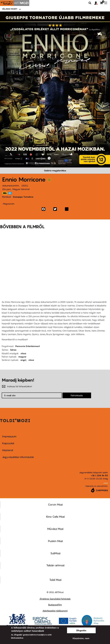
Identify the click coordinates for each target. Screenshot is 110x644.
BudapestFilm (55, 605)
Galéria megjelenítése (55, 170)
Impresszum (9, 436)
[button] (97, 3)
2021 (25, 186)
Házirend (8, 450)
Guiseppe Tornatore (23, 197)
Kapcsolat (8, 443)
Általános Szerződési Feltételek (55, 599)
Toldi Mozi (55, 580)
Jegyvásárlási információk (18, 457)
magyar (22, 357)
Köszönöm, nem (81, 638)
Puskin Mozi (55, 541)
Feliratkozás (77, 395)
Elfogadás (81, 630)
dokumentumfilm (11, 186)
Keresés (90, 3)
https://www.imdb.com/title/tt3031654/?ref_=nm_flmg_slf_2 (5, 193)
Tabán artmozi (55, 565)
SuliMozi (55, 553)
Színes (13, 350)
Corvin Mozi (55, 505)
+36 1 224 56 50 (99, 475)
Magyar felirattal (21, 189)
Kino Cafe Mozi (55, 517)
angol (23, 360)
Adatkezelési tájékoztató (55, 611)
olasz (23, 353)
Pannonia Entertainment (28, 346)
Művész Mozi (55, 529)
